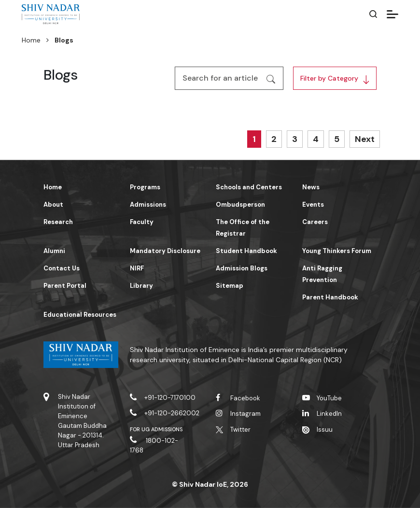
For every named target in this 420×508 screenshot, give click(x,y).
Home (31, 40)
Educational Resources (80, 315)
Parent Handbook (330, 297)
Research (58, 222)
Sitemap (230, 286)
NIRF (137, 268)
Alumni (54, 251)
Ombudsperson (240, 205)
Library (141, 286)
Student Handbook (246, 251)
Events (313, 205)
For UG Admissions (156, 429)
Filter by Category (329, 78)
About (53, 205)
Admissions (148, 205)
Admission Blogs (242, 268)
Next (365, 139)
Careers (315, 222)
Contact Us (62, 268)
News (311, 187)
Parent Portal (65, 286)
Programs (145, 187)
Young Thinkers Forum (337, 251)
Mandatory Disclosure (165, 251)
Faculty (142, 222)
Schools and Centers (249, 187)
